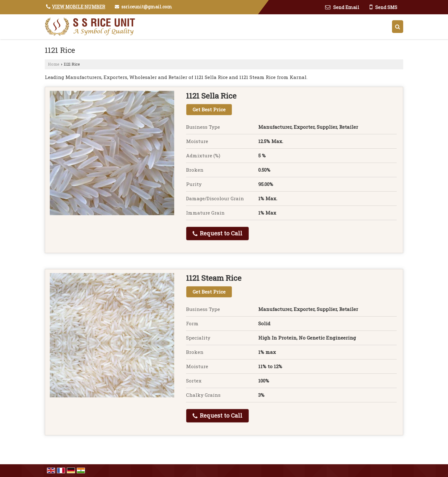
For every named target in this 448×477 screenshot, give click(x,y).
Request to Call (217, 233)
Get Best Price (209, 109)
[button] (79, 7)
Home (54, 64)
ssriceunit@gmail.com (147, 7)
